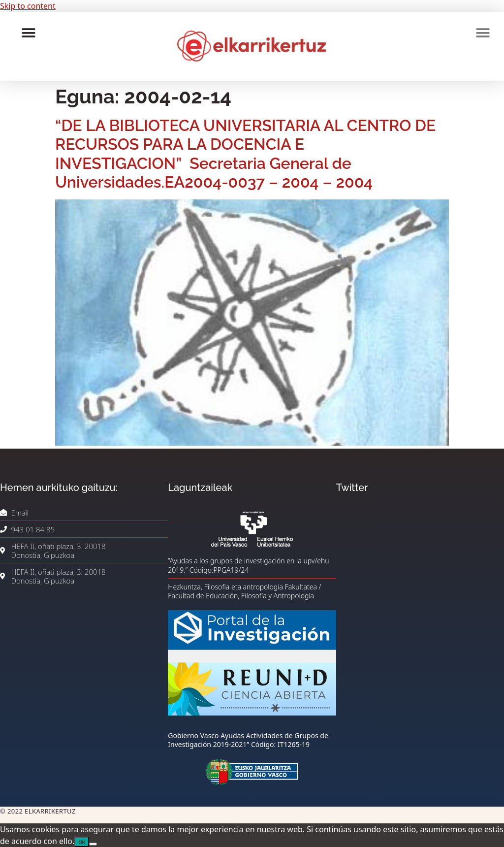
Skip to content (28, 6)
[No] (93, 844)
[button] (28, 33)
